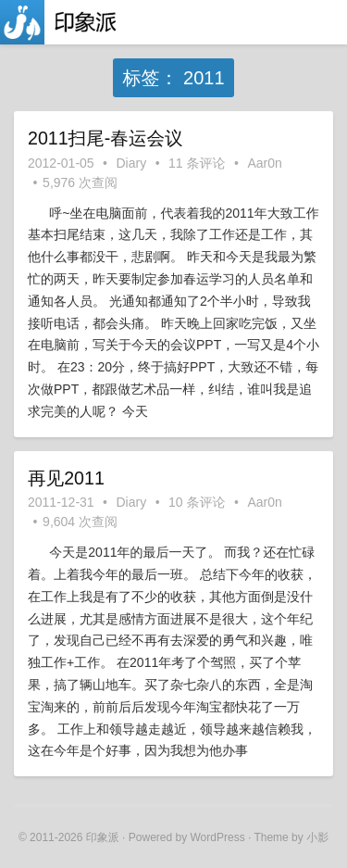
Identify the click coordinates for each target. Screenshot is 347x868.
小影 (317, 837)
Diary (132, 163)
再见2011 (66, 478)
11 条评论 (197, 163)
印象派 (103, 837)
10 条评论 (197, 502)
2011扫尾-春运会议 (105, 138)
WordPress (218, 837)
